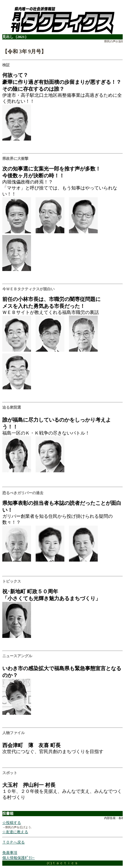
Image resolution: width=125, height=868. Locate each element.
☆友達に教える (15, 832)
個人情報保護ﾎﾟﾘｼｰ (19, 858)
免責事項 (10, 853)
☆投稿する (12, 823)
